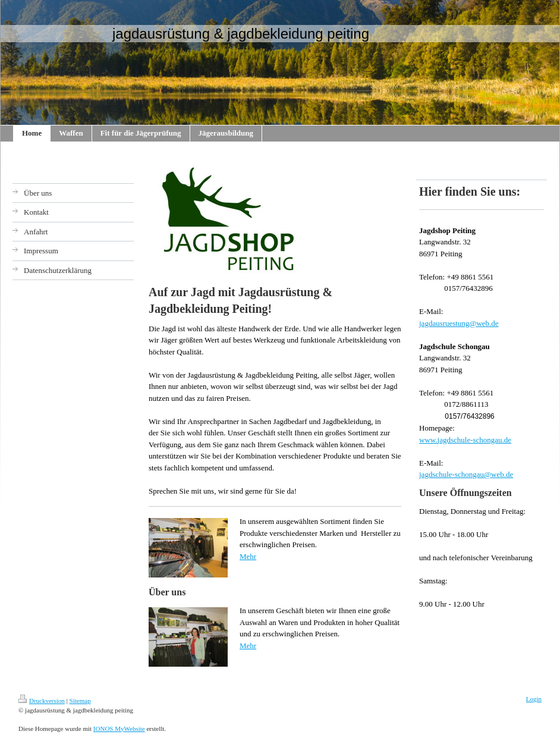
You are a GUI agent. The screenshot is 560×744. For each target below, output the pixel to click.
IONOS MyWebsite (119, 729)
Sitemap (80, 701)
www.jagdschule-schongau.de (465, 440)
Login (534, 699)
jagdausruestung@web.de (459, 323)
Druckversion (42, 701)
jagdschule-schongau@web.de (466, 474)
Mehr (248, 556)
